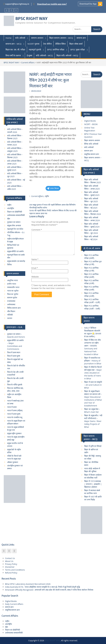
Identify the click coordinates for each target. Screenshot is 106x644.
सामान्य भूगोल (12, 298)
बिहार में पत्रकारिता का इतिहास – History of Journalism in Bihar (93, 361)
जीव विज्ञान (11, 311)
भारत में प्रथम (12, 407)
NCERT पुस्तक (33, 44)
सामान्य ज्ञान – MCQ (14, 44)
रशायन (10, 318)
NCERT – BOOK (91, 124)
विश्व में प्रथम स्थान (14, 352)
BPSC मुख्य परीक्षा (78, 50)
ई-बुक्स (29, 55)
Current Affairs (28, 63)
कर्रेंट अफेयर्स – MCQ (44, 55)
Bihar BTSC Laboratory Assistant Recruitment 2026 (28, 584)
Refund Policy (11, 573)
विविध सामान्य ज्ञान (14, 308)
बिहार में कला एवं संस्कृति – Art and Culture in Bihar (93, 385)
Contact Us (10, 558)
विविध (9, 265)
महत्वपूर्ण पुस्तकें (35, 50)
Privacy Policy (11, 564)
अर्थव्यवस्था (11, 304)
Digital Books (90, 121)
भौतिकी (10, 315)
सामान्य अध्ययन (37, 38)
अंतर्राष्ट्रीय (11, 208)
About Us (9, 561)
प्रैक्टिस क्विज (60, 44)
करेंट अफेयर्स (20, 38)
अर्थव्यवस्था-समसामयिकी (16, 215)
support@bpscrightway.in (17, 4)
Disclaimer (10, 567)
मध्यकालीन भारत (13, 287)
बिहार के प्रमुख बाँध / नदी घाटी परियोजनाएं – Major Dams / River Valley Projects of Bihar (93, 421)
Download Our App (88, 4)
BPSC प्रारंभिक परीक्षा (56, 50)
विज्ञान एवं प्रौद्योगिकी (15, 212)
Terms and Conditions (15, 570)
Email (35, 268)
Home (9, 38)
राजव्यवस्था (11, 301)
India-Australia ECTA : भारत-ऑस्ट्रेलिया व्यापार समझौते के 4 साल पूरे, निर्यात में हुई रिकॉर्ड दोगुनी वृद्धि (43, 587)
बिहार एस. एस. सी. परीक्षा (15, 50)
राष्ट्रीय (47, 196)
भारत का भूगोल (13, 291)
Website (35, 277)
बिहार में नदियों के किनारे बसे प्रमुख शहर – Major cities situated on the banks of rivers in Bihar (93, 373)
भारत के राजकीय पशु (15, 417)
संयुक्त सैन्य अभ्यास (14, 225)
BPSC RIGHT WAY (32, 19)
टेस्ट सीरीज (47, 44)
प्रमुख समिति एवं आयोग (16, 251)
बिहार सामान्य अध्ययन (92, 140)
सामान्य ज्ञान (81, 38)
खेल (9, 219)
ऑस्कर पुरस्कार (13, 462)
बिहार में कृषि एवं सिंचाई (93, 446)
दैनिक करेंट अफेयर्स (91, 144)
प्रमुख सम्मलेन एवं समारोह (16, 261)
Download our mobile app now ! (52, 4)
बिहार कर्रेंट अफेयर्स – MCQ (67, 55)
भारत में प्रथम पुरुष (14, 414)
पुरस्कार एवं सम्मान (14, 222)
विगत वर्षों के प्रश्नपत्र (13, 55)
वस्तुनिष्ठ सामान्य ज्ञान (92, 154)
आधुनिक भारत (13, 280)
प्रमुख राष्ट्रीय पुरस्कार (14, 433)
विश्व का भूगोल (13, 294)
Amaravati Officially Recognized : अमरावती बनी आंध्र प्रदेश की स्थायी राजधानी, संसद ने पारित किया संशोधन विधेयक (49, 590)
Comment (37, 230)
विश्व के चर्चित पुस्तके (15, 385)
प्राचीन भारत (12, 284)
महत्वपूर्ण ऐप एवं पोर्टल (15, 229)
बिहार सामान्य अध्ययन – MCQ (61, 38)
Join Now (53, 188)
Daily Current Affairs (14, 604)
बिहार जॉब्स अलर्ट (76, 44)
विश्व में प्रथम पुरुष (14, 356)
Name (35, 259)
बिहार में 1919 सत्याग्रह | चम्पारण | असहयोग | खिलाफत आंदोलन (93, 484)
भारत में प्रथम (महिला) (15, 410)
